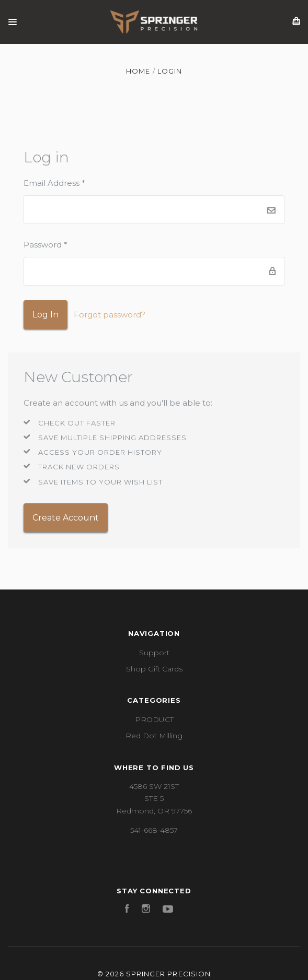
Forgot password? (110, 315)
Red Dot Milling (154, 736)
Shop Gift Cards (154, 669)
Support (154, 653)
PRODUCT (154, 719)
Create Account (66, 518)
